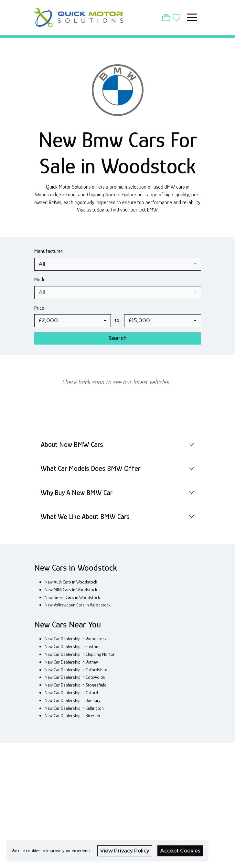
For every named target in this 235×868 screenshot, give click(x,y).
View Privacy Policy (125, 851)
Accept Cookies (180, 851)
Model (40, 279)
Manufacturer (48, 251)
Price (39, 308)
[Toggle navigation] (192, 17)
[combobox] (118, 264)
